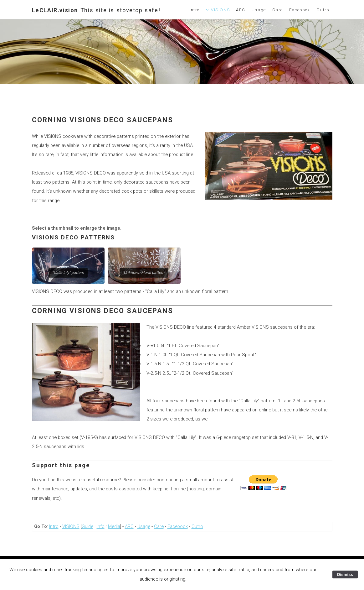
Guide (87, 526)
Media (114, 526)
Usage (259, 10)
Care (278, 10)
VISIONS (220, 10)
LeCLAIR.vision (96, 10)
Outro (323, 10)
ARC (241, 10)
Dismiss (345, 574)
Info (101, 526)
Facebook (300, 10)
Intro (195, 10)
